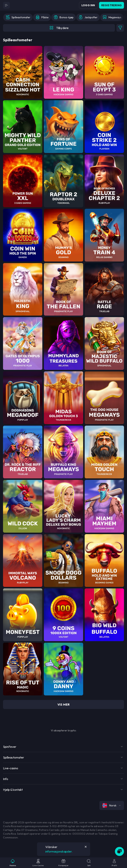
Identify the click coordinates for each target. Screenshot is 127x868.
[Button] (6, 5)
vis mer (63, 704)
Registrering (112, 5)
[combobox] (112, 805)
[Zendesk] (119, 851)
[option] (18, 17)
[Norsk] (112, 805)
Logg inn (88, 5)
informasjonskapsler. (59, 851)
